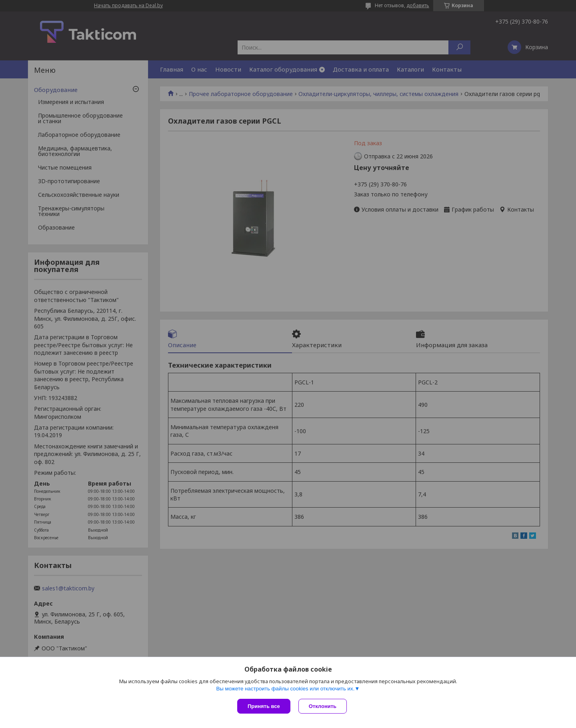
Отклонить (323, 706)
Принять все (264, 706)
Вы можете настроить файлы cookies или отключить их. (285, 689)
